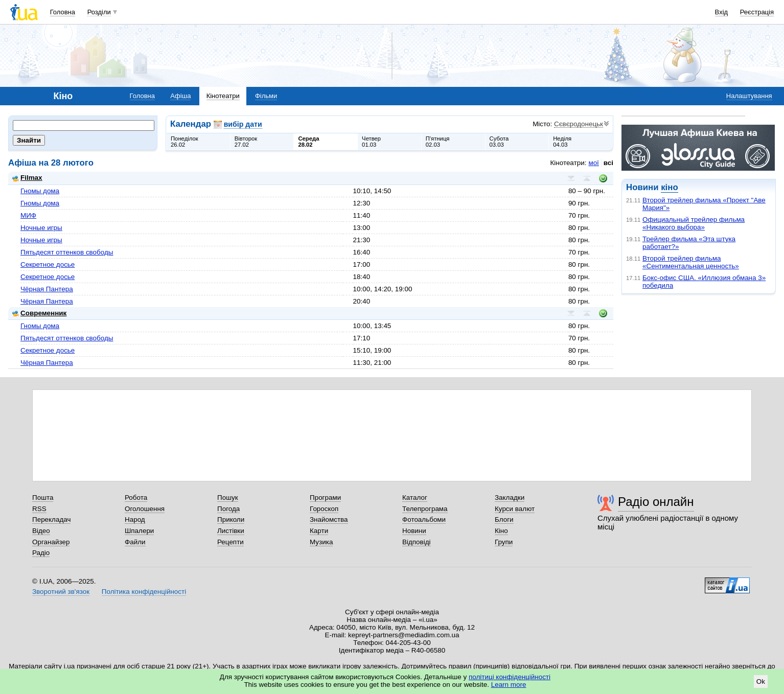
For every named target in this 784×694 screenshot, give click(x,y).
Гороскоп (324, 509)
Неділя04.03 (562, 142)
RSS (39, 509)
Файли (135, 542)
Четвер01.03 (371, 142)
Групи (504, 542)
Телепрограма (425, 509)
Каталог (415, 498)
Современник (39, 313)
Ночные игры (41, 228)
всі (608, 163)
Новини (414, 531)
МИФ (28, 215)
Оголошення (145, 509)
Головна (63, 12)
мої (593, 163)
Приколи (231, 519)
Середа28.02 (308, 142)
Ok (761, 681)
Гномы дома (40, 191)
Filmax (27, 178)
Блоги (504, 519)
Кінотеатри (223, 96)
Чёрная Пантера (47, 289)
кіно (669, 187)
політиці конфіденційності (510, 677)
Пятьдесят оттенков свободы (67, 252)
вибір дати (243, 124)
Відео (41, 531)
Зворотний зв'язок (61, 592)
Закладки (510, 498)
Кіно (501, 531)
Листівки (231, 531)
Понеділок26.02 (185, 142)
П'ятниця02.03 (438, 142)
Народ (135, 519)
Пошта (43, 498)
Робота (136, 498)
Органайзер (51, 542)
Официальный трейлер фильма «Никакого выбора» (694, 223)
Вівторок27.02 (246, 142)
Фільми (266, 96)
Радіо (41, 553)
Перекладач (51, 519)
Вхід (722, 12)
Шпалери (139, 531)
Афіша (180, 96)
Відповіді (417, 542)
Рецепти (230, 542)
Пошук (228, 498)
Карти (319, 531)
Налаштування (749, 96)
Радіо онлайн (656, 502)
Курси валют (515, 509)
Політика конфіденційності (144, 592)
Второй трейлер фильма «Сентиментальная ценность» (691, 262)
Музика (321, 542)
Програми (325, 498)
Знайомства (329, 519)
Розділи (99, 12)
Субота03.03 (499, 142)
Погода (228, 509)
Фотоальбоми (424, 519)
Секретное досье (48, 264)
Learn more (509, 685)
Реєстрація (757, 12)
